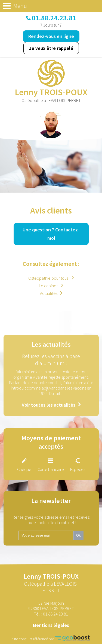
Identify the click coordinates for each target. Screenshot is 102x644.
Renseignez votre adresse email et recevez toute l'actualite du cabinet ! (51, 520)
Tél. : (51, 614)
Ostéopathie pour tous (49, 278)
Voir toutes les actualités (49, 405)
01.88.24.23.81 (54, 18)
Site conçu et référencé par (51, 638)
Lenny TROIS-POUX (51, 583)
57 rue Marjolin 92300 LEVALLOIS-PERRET (51, 606)
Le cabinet (49, 286)
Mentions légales (51, 625)
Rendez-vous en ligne (51, 36)
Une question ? (51, 234)
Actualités (49, 293)
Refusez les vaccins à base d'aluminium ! (51, 360)
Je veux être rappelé (51, 48)
